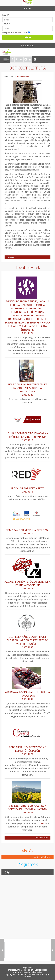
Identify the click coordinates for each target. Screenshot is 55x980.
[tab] (27, 9)
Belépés (27, 9)
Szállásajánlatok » (43, 857)
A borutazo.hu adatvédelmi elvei (28, 972)
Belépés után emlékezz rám (15, 33)
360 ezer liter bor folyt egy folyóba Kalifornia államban (27, 809)
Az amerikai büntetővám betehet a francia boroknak (27, 585)
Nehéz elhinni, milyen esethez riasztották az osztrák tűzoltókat (27, 390)
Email (6, 15)
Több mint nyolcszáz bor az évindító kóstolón (27, 751)
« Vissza (10, 257)
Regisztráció (28, 45)
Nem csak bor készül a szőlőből (27, 532)
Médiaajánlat (27, 970)
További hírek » (42, 838)
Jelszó (6, 24)
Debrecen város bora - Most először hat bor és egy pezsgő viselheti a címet (27, 642)
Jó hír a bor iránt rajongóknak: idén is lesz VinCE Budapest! (27, 437)
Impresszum (13, 970)
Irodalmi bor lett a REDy (27, 490)
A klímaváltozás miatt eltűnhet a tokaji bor (27, 696)
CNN (42, 823)
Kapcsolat (27, 967)
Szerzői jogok (41, 970)
